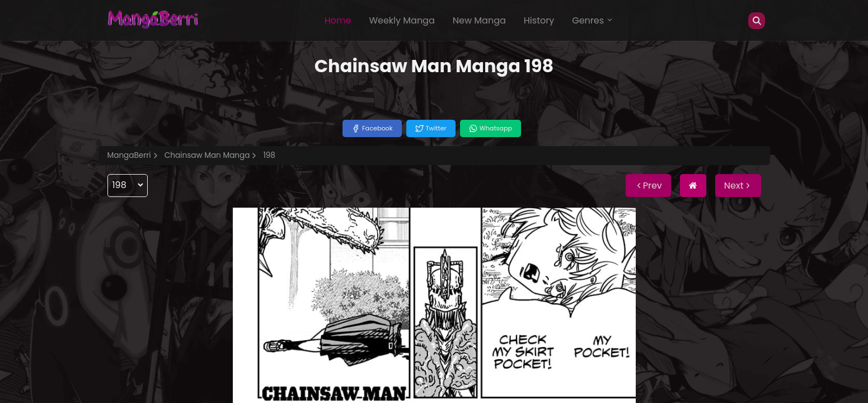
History (539, 20)
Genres (593, 20)
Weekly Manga (402, 20)
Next (738, 186)
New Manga (479, 20)
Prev (648, 186)
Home (338, 20)
